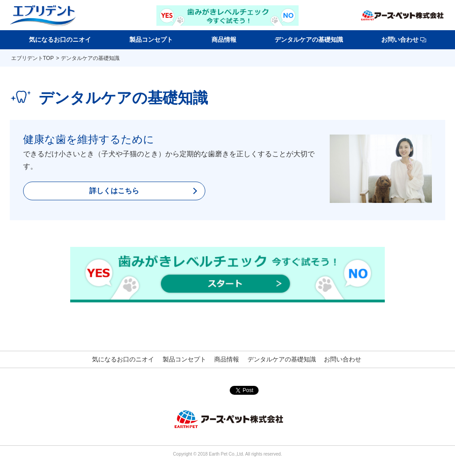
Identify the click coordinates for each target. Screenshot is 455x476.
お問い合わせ (404, 40)
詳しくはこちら (114, 191)
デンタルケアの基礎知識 (309, 40)
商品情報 (224, 40)
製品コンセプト (151, 40)
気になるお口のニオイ (60, 40)
